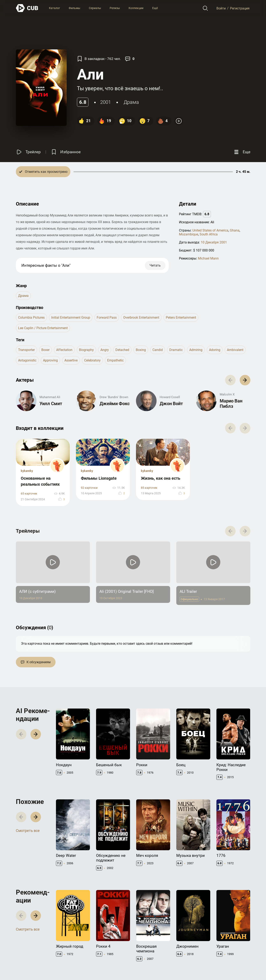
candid (158, 350)
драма (131, 102)
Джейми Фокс (115, 404)
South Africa (209, 234)
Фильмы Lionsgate (99, 478)
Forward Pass (107, 318)
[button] (245, 380)
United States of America (210, 230)
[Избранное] (66, 152)
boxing (141, 350)
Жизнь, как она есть (161, 478)
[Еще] (242, 152)
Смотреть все (28, 831)
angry (105, 350)
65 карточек (29, 494)
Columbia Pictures (31, 318)
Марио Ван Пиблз (231, 404)
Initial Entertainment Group (71, 318)
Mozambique (189, 234)
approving (50, 360)
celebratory (92, 360)
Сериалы (95, 8)
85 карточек (149, 488)
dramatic (176, 350)
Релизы (115, 8)
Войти (221, 8)
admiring (196, 350)
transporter (26, 350)
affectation (64, 350)
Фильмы (74, 8)
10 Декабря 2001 (214, 242)
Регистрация (240, 8)
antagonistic (27, 360)
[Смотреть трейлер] (28, 152)
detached (122, 350)
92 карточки (89, 488)
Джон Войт (171, 404)
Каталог (55, 8)
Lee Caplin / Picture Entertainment (43, 328)
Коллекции (136, 8)
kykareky (27, 471)
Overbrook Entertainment (141, 318)
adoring (215, 350)
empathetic (115, 360)
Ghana (235, 230)
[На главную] (27, 8)
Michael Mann (208, 258)
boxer (45, 350)
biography (86, 350)
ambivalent (235, 350)
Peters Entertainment (181, 318)
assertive (71, 360)
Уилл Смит (51, 404)
